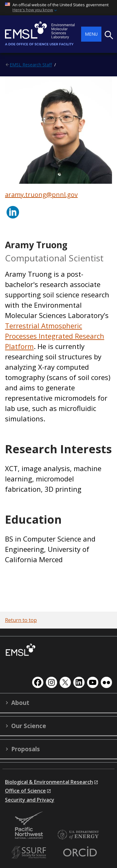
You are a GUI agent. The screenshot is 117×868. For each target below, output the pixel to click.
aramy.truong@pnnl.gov (41, 195)
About (20, 703)
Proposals (26, 749)
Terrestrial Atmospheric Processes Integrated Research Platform (55, 336)
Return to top (21, 620)
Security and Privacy (30, 800)
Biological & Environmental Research (49, 782)
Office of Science (25, 791)
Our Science (29, 726)
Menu (91, 34)
